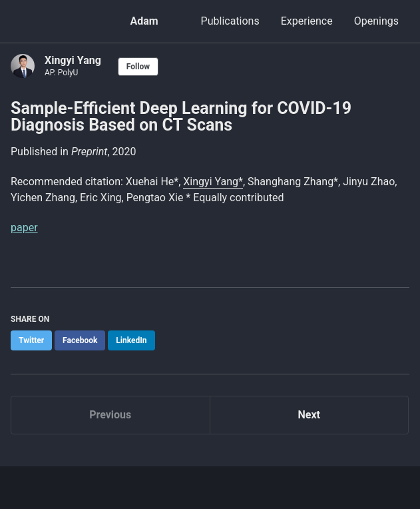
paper (24, 228)
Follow (138, 67)
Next (309, 415)
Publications (230, 21)
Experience (307, 21)
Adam (144, 21)
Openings (376, 21)
